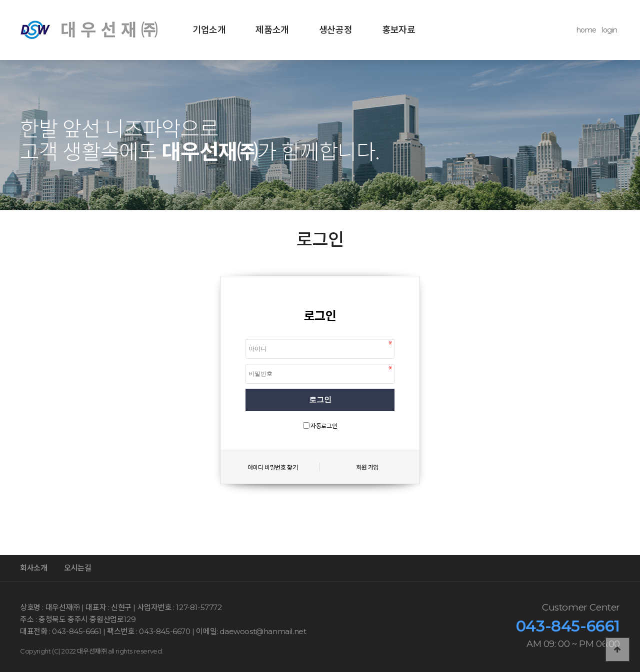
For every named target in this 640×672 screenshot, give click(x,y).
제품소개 (272, 30)
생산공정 (335, 30)
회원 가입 (367, 467)
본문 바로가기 (0, 0)
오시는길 (77, 568)
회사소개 (33, 568)
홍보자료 (398, 30)
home (586, 30)
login (609, 30)
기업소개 (209, 30)
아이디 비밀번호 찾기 (273, 467)
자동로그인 (324, 426)
